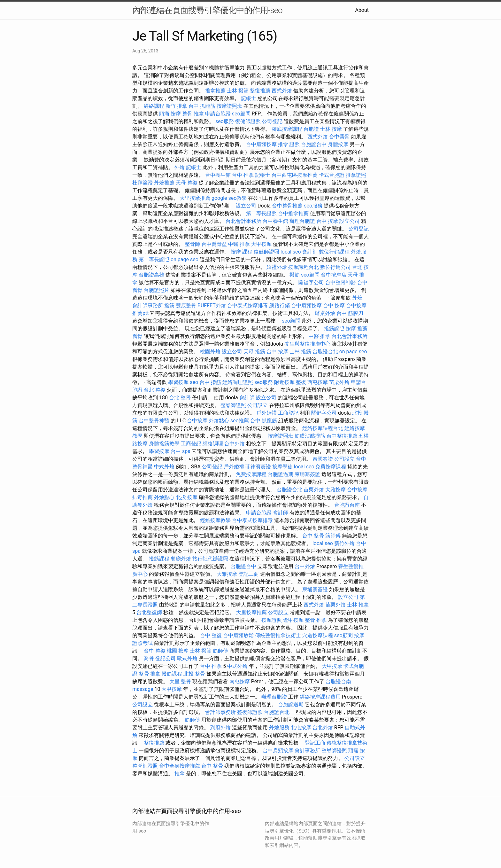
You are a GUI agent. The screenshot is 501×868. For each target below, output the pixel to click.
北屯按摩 (301, 727)
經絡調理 (213, 444)
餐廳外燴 (181, 559)
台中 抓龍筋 (202, 106)
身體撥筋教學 (164, 444)
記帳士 (249, 98)
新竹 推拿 (176, 106)
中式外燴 (164, 467)
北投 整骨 (194, 674)
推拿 (180, 774)
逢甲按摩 (293, 620)
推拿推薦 (215, 91)
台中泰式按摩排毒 (248, 305)
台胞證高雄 (151, 275)
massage (143, 689)
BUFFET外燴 (212, 305)
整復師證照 (250, 712)
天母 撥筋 (254, 352)
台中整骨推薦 (287, 206)
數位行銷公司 (335, 267)
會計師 (310, 252)
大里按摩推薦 (195, 198)
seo (194, 382)
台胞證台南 (347, 505)
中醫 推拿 (239, 244)
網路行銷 (280, 305)
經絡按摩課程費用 (320, 697)
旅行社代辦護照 (210, 559)
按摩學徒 (282, 467)
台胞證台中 (314, 144)
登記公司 (166, 658)
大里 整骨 (180, 681)
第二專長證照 (261, 213)
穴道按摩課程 (318, 635)
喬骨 (137, 336)
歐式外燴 (187, 658)
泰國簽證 (323, 459)
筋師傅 (333, 536)
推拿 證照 (289, 144)
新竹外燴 (344, 543)
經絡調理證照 (238, 382)
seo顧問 (241, 114)
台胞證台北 (325, 352)
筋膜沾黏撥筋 (310, 436)
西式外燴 (282, 91)
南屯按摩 (240, 681)
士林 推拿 (358, 605)
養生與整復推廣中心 (307, 344)
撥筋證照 (334, 328)
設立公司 (246, 206)
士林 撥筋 (238, 91)
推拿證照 (356, 175)
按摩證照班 (229, 106)
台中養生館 (218, 175)
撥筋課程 (159, 559)
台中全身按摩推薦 (180, 766)
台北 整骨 (180, 398)
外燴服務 (279, 727)
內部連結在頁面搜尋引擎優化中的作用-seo (207, 10)
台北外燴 (323, 727)
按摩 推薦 (357, 328)
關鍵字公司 (311, 282)
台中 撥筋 (210, 382)
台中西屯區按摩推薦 (295, 175)
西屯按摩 (318, 382)
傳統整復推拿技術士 (278, 635)
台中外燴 (235, 444)
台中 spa (181, 451)
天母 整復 (187, 183)
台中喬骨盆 (214, 244)
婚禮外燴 (277, 267)
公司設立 (258, 405)
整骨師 (192, 244)
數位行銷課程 (334, 252)
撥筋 (295, 275)
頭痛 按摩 (170, 114)
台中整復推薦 (342, 436)
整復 (301, 382)
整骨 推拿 (193, 114)
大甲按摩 (261, 244)
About (362, 10)
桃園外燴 (210, 352)
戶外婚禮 (266, 413)
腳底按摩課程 (287, 129)
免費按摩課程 (331, 467)
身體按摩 (338, 144)
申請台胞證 (218, 114)
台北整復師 (149, 612)
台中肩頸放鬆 (238, 635)
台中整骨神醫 (341, 282)
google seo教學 (229, 198)
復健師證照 (248, 121)
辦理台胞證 (302, 221)
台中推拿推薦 (293, 213)
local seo (291, 252)
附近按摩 (284, 382)
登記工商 (249, 574)
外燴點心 (219, 421)
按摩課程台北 (304, 267)
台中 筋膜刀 (350, 313)
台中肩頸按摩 (261, 144)
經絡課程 (154, 106)
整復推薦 (260, 91)
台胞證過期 (281, 474)
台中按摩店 (334, 275)
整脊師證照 (233, 405)
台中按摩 (197, 421)
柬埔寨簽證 (307, 474)
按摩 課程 (242, 252)
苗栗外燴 (339, 382)
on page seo (185, 259)
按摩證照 (272, 620)
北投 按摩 (187, 497)
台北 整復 (155, 390)
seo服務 (225, 121)
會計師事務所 (148, 305)
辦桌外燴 (325, 313)
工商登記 (288, 413)
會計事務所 (307, 751)
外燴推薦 (164, 183)
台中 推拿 (243, 175)
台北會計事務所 (243, 221)
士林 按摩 (331, 129)
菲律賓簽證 (258, 467)
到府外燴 (220, 727)
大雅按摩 (335, 490)
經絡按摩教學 (215, 520)
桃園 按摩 (178, 651)
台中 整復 (211, 635)
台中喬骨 (339, 137)
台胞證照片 (157, 290)
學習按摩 (178, 382)
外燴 (180, 167)
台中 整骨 (313, 536)
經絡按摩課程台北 (323, 428)
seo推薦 (240, 421)
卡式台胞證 (332, 175)
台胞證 (311, 129)
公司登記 (272, 121)
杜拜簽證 (143, 183)
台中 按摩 (327, 221)
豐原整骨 (186, 305)
